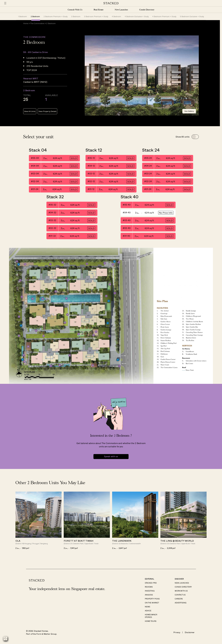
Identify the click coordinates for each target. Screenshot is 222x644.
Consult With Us (75, 10)
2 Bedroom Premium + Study (56, 16)
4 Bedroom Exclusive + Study (137, 16)
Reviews (149, 587)
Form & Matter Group (46, 634)
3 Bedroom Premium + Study (96, 16)
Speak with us (111, 457)
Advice (148, 611)
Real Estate (99, 10)
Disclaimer (190, 633)
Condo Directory (147, 10)
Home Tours (151, 621)
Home (26, 24)
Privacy (177, 633)
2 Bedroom (35, 16)
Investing (150, 591)
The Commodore (37, 24)
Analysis (149, 595)
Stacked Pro (151, 583)
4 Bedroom (116, 16)
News (147, 607)
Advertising (181, 603)
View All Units (30, 112)
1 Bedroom (23, 16)
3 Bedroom (76, 16)
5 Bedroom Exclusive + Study (192, 16)
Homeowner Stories (151, 616)
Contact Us (180, 595)
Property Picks (152, 599)
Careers (179, 599)
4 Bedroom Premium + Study (164, 16)
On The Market (152, 603)
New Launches (121, 10)
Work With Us (181, 591)
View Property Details (47, 112)
